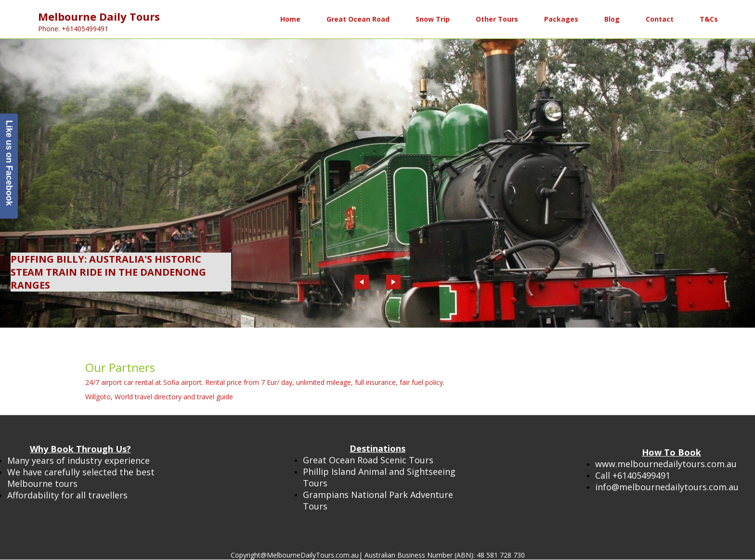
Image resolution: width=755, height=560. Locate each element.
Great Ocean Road (358, 19)
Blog (612, 19)
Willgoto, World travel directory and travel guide (159, 397)
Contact (660, 19)
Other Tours (497, 19)
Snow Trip (433, 19)
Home (290, 19)
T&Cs (709, 19)
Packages (561, 19)
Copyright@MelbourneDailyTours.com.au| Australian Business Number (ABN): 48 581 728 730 (378, 555)
